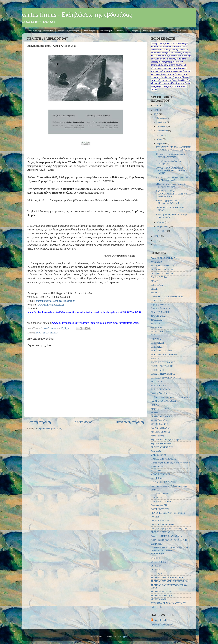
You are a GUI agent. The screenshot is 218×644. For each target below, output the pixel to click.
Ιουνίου (160, 135)
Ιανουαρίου (162, 231)
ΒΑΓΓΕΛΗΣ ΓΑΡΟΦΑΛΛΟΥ (164, 266)
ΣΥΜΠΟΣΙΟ (156, 558)
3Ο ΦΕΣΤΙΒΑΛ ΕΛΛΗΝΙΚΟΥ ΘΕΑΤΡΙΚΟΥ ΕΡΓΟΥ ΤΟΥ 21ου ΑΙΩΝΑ (172, 170)
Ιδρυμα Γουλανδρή (159, 420)
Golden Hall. (156, 607)
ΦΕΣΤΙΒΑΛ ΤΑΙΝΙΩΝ (161, 592)
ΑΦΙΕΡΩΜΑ (156, 262)
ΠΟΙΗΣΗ (155, 517)
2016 (156, 236)
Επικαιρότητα (106, 31)
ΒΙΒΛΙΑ (154, 281)
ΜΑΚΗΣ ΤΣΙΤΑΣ (159, 455)
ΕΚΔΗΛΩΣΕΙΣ (157, 343)
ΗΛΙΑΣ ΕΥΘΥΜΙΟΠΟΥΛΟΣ (164, 401)
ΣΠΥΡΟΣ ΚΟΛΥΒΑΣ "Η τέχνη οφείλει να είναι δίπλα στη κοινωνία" (169, 549)
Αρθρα (172, 31)
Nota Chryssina (161, 620)
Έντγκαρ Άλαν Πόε (159, 393)
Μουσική (147, 31)
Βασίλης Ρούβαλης (159, 277)
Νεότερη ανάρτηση (39, 422)
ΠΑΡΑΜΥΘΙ (156, 497)
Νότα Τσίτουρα (157, 478)
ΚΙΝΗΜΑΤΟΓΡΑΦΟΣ (161, 432)
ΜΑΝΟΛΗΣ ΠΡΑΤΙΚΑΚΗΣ (163, 459)
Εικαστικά (160, 31)
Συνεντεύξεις (90, 31)
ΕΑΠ (153, 335)
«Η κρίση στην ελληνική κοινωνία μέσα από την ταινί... (171, 185)
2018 (156, 110)
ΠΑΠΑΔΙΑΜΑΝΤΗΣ (160, 494)
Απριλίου (161, 143)
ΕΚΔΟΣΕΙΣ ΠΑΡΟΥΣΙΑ (162, 351)
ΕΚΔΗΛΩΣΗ (157, 347)
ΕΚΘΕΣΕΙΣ (156, 358)
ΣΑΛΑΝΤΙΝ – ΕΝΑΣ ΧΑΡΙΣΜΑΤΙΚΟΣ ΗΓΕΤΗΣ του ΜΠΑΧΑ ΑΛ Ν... (171, 194)
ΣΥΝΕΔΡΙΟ (156, 570)
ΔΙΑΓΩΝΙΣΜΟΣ (158, 316)
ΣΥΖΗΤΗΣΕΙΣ (157, 554)
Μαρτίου (161, 222)
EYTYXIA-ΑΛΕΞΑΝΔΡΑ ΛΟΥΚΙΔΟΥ (168, 603)
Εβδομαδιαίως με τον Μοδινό (40, 31)
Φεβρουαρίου (163, 226)
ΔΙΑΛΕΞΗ (155, 324)
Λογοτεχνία (122, 31)
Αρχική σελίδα (83, 422)
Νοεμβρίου (162, 122)
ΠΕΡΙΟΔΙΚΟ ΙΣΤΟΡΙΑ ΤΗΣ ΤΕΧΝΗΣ (168, 513)
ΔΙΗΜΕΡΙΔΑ (157, 328)
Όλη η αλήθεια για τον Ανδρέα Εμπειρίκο (169, 486)
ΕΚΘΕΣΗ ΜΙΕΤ (158, 370)
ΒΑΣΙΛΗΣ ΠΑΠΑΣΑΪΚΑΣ (163, 273)
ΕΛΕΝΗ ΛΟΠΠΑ (158, 385)
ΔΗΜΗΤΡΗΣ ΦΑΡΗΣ (160, 312)
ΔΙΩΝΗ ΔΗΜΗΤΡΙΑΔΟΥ (162, 331)
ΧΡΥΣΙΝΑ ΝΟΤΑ (159, 599)
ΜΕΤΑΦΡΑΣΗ (157, 467)
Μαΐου (160, 139)
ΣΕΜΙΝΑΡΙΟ (157, 544)
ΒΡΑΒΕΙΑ (155, 293)
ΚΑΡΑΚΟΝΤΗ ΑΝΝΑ (161, 428)
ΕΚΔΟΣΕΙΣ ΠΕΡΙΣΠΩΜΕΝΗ (164, 355)
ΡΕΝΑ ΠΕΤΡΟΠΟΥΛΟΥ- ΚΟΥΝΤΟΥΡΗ (169, 540)
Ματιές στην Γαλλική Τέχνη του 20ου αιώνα (170, 463)
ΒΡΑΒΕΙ (154, 289)
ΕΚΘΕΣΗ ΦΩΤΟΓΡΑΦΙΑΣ (163, 374)
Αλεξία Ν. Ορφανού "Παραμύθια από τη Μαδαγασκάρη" (173, 179)
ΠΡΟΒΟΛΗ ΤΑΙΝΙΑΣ (160, 532)
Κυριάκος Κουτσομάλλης (162, 443)
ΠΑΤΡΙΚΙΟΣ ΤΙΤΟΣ (160, 509)
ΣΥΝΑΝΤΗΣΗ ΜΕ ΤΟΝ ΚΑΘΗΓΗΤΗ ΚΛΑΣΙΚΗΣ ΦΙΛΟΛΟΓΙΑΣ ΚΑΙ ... (173, 148)
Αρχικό (183, 31)
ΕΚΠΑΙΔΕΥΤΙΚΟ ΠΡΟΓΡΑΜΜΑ (166, 378)
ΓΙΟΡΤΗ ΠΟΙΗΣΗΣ (159, 300)
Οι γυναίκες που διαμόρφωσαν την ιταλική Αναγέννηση (171, 155)
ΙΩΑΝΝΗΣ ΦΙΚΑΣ (159, 424)
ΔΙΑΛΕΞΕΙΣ (156, 320)
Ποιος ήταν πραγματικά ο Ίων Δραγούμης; (169, 528)
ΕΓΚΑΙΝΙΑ (156, 339)
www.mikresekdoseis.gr (51, 305)
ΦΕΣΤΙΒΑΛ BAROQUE (162, 595)
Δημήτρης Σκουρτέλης (161, 304)
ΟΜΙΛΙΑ (155, 490)
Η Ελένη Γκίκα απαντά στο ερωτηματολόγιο (170, 397)
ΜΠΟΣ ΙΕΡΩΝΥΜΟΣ (160, 474)
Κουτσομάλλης (157, 436)
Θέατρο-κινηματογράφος (68, 31)
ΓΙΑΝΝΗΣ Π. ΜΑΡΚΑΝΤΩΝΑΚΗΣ (167, 297)
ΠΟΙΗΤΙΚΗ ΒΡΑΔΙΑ (160, 521)
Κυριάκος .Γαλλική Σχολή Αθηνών (166, 439)
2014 (156, 245)
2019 (156, 106)
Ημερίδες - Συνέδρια (160, 409)
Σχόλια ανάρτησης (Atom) (50, 429)
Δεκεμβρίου (162, 118)
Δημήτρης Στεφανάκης (161, 308)
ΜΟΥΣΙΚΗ (156, 470)
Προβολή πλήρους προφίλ (162, 624)
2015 (156, 240)
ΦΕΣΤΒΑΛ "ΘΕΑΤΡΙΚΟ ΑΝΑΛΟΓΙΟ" (168, 577)
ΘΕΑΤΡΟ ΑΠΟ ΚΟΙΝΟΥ (162, 416)
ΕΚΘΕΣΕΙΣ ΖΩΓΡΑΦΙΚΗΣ (163, 362)
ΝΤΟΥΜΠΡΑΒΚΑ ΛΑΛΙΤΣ (163, 482)
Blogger (124, 636)
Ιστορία (135, 31)
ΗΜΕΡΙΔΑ (155, 405)
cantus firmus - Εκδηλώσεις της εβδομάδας (77, 15)
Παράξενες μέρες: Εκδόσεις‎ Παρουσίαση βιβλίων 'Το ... (169, 202)
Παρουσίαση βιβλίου (160, 505)
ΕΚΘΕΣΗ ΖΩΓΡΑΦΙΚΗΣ (162, 366)
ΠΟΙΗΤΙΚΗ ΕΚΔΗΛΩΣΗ (162, 524)
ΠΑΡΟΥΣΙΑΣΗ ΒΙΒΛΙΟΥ (47, 333)
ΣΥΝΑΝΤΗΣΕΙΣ (158, 562)
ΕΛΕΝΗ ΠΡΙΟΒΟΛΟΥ (161, 389)
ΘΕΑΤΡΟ (155, 412)
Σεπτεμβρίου (163, 131)
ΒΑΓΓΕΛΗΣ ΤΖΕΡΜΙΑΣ (162, 269)
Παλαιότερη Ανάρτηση (130, 422)
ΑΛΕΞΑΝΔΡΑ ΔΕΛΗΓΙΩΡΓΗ (164, 258)
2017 (156, 114)
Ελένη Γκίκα (156, 382)
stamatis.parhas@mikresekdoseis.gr (55, 301)
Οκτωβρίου (162, 126)
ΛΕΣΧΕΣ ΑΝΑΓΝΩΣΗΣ (162, 447)
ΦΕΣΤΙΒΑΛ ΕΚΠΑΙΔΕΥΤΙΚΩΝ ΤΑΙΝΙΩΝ (170, 581)
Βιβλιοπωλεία (157, 285)
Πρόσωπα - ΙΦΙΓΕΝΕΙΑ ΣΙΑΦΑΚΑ (166, 536)
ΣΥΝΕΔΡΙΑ (156, 566)
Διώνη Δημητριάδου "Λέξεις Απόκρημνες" (169, 162)
